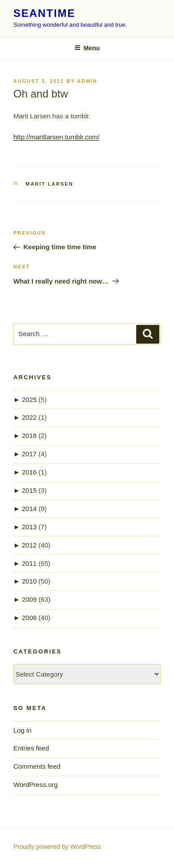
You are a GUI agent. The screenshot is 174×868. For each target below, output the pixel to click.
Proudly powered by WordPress (57, 847)
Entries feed (31, 748)
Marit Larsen (50, 184)
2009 (29, 599)
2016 (29, 472)
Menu (87, 48)
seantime (44, 13)
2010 (29, 581)
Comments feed (37, 766)
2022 (29, 417)
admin (87, 81)
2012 (29, 545)
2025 (29, 400)
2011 (29, 563)
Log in (22, 730)
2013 (29, 527)
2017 (29, 454)
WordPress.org (36, 785)
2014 (29, 509)
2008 (29, 618)
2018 (29, 436)
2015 (29, 490)
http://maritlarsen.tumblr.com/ (56, 137)
